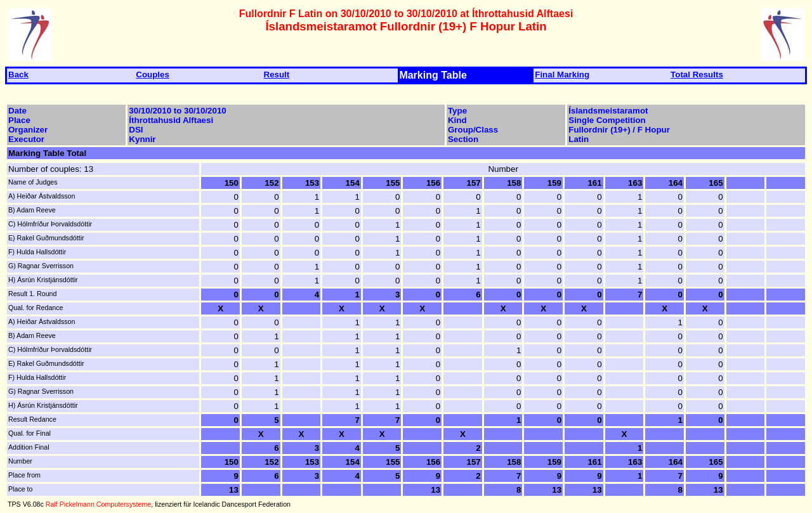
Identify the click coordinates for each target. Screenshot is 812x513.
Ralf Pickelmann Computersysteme (98, 504)
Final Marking (562, 75)
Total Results (697, 75)
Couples (153, 75)
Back (18, 75)
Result (277, 75)
